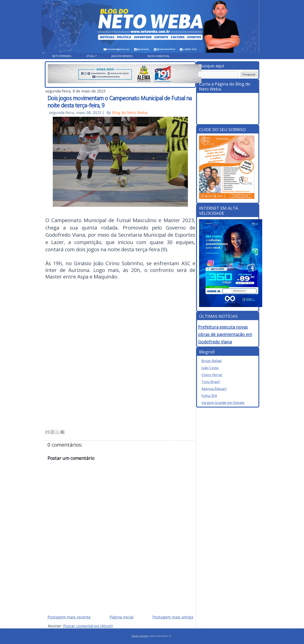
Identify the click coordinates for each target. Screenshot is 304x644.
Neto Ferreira (62, 56)
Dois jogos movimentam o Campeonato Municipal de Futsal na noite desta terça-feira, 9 (120, 102)
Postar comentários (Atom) (88, 626)
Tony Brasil (210, 382)
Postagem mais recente (69, 617)
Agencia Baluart (214, 389)
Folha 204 (209, 396)
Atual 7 (91, 56)
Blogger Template (140, 636)
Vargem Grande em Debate (223, 403)
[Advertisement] (120, 581)
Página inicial (121, 617)
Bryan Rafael (212, 361)
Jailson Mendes (122, 56)
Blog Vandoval (159, 56)
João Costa (210, 368)
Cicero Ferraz (212, 375)
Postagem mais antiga (173, 617)
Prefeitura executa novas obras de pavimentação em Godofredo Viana (225, 334)
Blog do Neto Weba (130, 113)
